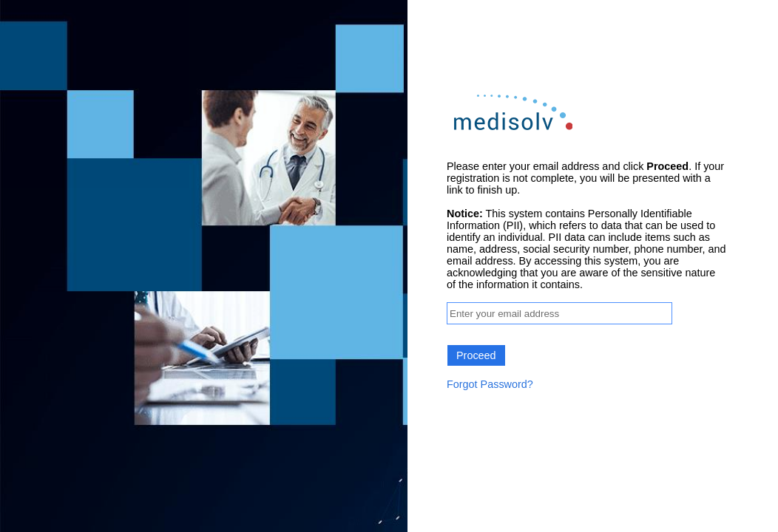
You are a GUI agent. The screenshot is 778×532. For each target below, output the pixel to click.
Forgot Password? (490, 384)
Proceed (476, 355)
